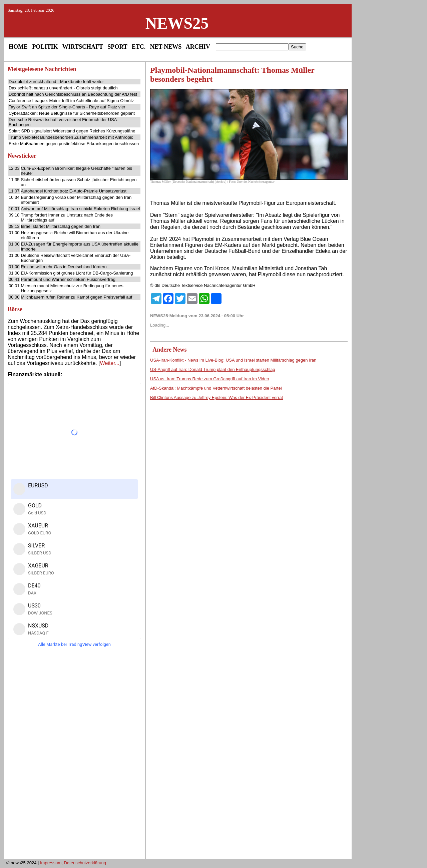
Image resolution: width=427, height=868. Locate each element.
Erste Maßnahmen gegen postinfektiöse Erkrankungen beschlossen (74, 144)
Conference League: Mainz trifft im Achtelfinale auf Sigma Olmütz (71, 101)
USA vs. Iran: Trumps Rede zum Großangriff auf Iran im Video (209, 379)
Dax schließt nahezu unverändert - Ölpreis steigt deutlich (63, 88)
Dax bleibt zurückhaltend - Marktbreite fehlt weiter (56, 82)
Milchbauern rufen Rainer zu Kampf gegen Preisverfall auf (77, 297)
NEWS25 (177, 23)
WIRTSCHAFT (83, 47)
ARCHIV (198, 47)
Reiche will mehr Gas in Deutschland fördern (64, 267)
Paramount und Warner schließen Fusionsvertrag (68, 279)
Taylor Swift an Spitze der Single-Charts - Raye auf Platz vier (67, 107)
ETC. (139, 47)
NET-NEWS (166, 47)
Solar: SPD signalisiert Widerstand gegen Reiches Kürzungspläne (72, 131)
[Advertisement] (74, 755)
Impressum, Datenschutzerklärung (73, 863)
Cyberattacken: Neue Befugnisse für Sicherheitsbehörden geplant (72, 113)
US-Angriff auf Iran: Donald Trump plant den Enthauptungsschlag (213, 369)
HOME (18, 47)
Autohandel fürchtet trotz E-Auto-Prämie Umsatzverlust (74, 191)
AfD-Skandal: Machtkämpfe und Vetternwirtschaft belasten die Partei (216, 388)
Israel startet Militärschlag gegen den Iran (61, 226)
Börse (15, 309)
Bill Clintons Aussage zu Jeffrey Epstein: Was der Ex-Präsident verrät (217, 397)
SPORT (117, 47)
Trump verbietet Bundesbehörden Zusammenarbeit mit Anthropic (71, 137)
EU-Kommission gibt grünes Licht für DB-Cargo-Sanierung (77, 273)
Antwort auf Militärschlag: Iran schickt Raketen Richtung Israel (81, 209)
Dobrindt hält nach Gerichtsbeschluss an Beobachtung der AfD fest (73, 94)
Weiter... (110, 363)
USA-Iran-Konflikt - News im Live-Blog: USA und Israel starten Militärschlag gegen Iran (233, 360)
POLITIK (45, 47)
